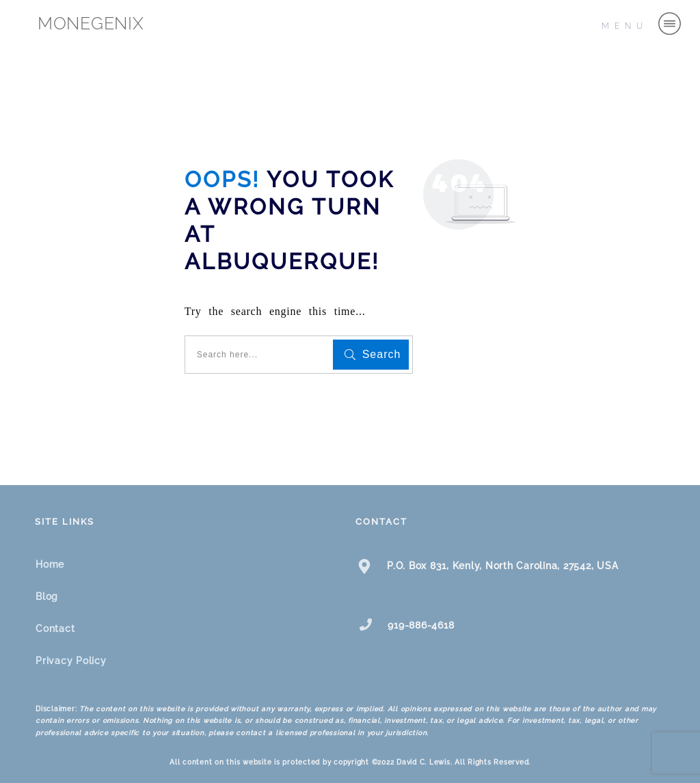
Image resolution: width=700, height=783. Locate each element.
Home (50, 564)
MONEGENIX (91, 23)
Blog (47, 596)
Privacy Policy (71, 661)
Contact (55, 629)
